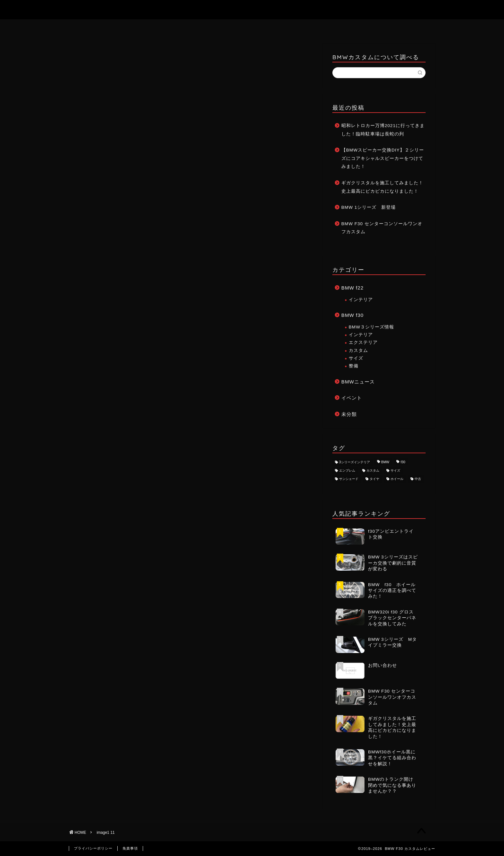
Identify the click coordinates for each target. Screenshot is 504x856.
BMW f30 (352, 315)
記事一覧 (298, 27)
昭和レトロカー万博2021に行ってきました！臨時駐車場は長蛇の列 (383, 130)
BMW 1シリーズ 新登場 (369, 207)
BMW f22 (352, 288)
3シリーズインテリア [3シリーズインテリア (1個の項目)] (355, 462)
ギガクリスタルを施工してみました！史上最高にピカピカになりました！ (382, 187)
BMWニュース (358, 382)
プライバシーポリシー (93, 848)
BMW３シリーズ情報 (371, 327)
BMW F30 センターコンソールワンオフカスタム (382, 228)
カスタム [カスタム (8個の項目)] (373, 470)
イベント (352, 398)
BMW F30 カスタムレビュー (252, 9)
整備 (354, 366)
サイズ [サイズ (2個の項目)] (395, 470)
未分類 (349, 414)
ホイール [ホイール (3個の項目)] (397, 479)
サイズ (356, 358)
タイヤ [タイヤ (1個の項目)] (374, 479)
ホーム (207, 27)
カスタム (358, 350)
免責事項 (130, 848)
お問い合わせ (252, 27)
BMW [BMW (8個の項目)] (385, 462)
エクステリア (363, 342)
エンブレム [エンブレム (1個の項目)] (347, 470)
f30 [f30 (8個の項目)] (403, 462)
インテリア (361, 300)
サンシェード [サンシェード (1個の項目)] (349, 479)
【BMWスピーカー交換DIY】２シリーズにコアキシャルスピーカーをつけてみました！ (383, 158)
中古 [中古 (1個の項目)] (418, 479)
